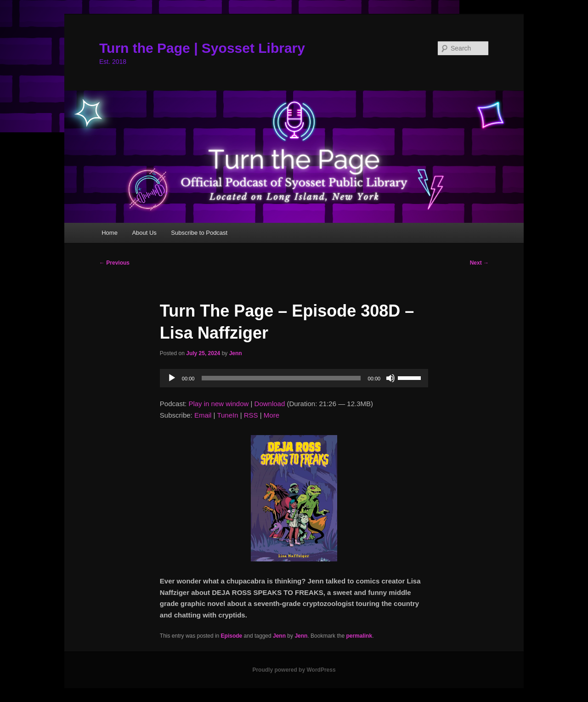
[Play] (172, 378)
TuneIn (227, 415)
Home (110, 233)
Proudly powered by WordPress (294, 670)
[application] (294, 378)
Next (479, 263)
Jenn (236, 353)
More (271, 415)
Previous (114, 263)
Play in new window (218, 404)
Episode (232, 636)
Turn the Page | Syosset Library (202, 48)
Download (270, 404)
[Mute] (390, 378)
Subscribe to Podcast (199, 233)
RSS (251, 415)
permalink (359, 636)
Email (203, 415)
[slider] (281, 378)
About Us (144, 233)
